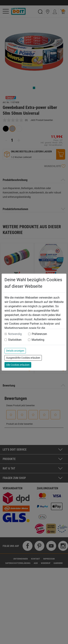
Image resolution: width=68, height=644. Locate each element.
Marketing (38, 340)
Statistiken (15, 340)
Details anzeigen (15, 351)
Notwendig (15, 334)
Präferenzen (39, 334)
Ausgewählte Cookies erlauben (23, 358)
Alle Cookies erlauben (18, 365)
